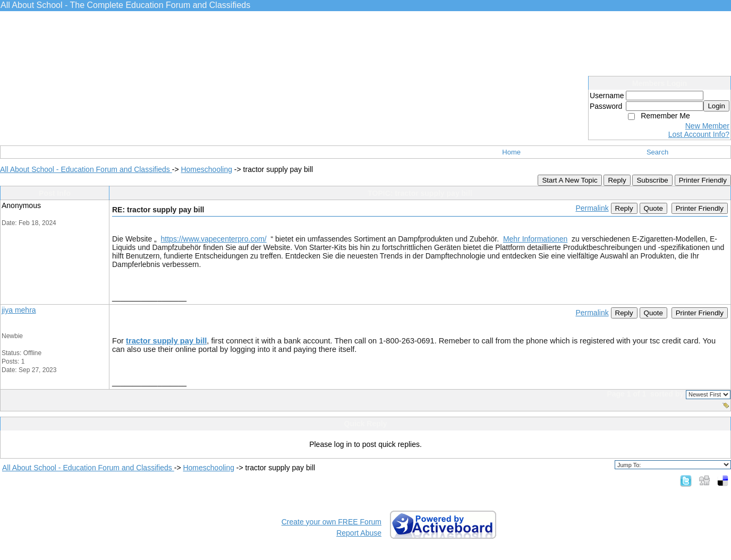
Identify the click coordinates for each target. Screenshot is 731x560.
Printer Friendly (703, 180)
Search (657, 152)
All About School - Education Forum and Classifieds (86, 169)
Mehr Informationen (535, 239)
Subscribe (652, 180)
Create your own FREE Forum (331, 522)
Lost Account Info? (699, 134)
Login (716, 106)
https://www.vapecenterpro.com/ (214, 239)
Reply (617, 180)
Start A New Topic (569, 180)
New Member (707, 126)
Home (511, 152)
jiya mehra (19, 310)
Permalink (592, 208)
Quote (653, 208)
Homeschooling (206, 169)
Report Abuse (359, 533)
